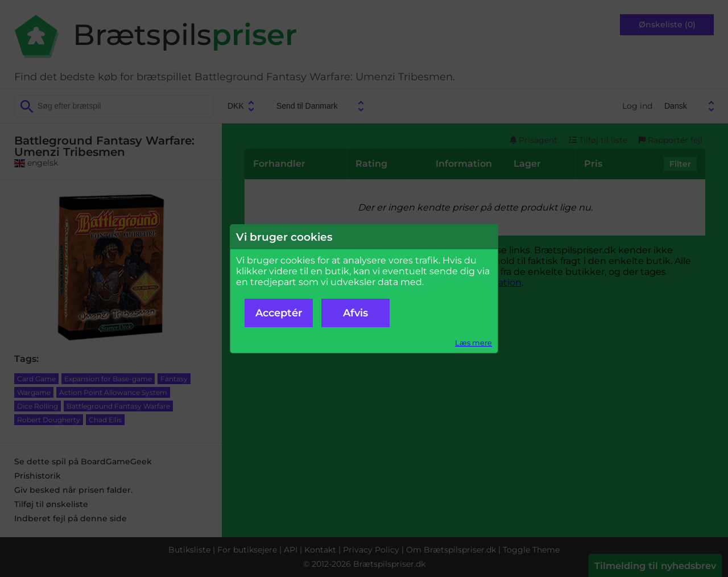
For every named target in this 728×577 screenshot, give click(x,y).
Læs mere (473, 343)
